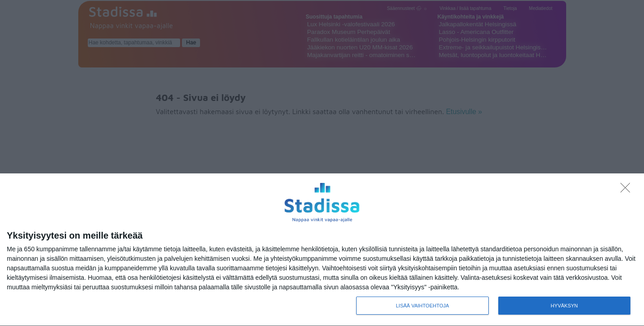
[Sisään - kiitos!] (628, 190)
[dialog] (322, 250)
